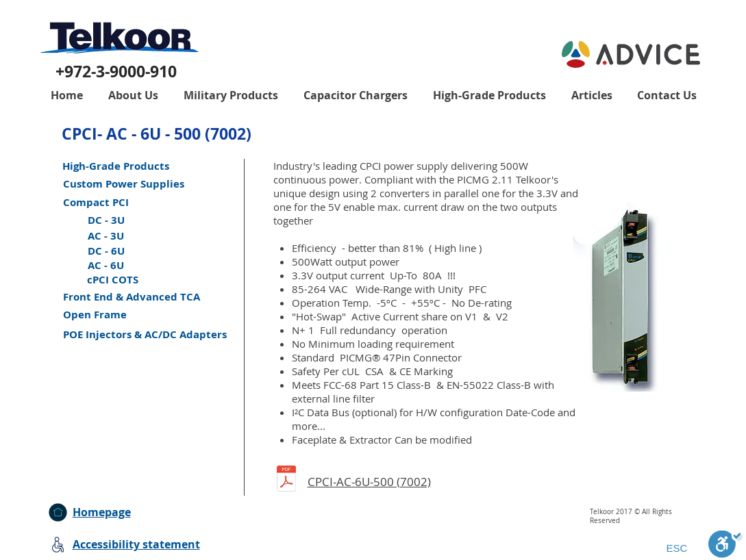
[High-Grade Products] (116, 166)
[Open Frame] (95, 315)
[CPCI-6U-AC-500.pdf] (286, 480)
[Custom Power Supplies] (124, 184)
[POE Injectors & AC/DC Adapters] (145, 334)
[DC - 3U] (106, 220)
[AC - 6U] (106, 265)
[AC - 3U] (106, 236)
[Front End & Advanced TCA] (132, 297)
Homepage (102, 512)
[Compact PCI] (96, 202)
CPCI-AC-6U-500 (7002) (369, 482)
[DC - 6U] (106, 251)
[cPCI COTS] (113, 280)
